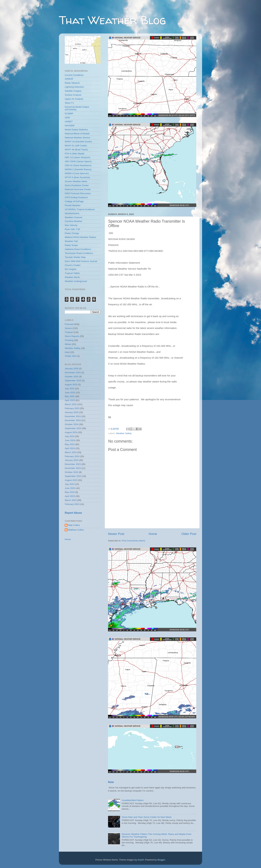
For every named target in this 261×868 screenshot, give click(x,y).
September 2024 (73, 428)
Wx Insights (71, 269)
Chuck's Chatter (73, 265)
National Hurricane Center (78, 189)
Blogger (161, 860)
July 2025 (70, 389)
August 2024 (71, 432)
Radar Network (72, 83)
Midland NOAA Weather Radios (80, 237)
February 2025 (72, 408)
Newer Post (116, 534)
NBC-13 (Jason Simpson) (77, 157)
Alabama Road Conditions (78, 249)
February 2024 (72, 456)
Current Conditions (74, 75)
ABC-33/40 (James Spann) (78, 161)
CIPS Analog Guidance (76, 197)
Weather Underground (76, 281)
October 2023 (72, 472)
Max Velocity (71, 225)
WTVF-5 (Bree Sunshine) (77, 177)
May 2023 (70, 492)
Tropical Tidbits (72, 273)
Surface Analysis (73, 95)
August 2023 (71, 480)
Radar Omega (72, 233)
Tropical (69, 332)
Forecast (69, 324)
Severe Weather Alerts (76, 181)
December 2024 (73, 416)
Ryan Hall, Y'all (72, 229)
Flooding (69, 340)
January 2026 (72, 369)
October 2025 (72, 377)
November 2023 (73, 468)
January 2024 (72, 460)
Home (153, 534)
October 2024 (72, 424)
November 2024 (73, 420)
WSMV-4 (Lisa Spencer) (77, 173)
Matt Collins (74, 525)
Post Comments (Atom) (133, 541)
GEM (67, 118)
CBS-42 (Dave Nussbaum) (78, 165)
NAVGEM (70, 126)
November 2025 (73, 373)
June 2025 (70, 393)
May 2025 (70, 396)
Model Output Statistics (76, 130)
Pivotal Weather (73, 205)
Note (111, 782)
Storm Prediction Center (77, 185)
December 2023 (73, 464)
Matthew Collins (76, 530)
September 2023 (73, 476)
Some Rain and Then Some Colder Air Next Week (147, 817)
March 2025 (71, 404)
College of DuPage (74, 201)
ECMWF (69, 114)
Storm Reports (72, 336)
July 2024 (70, 436)
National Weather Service (77, 138)
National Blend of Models (77, 134)
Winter (68, 344)
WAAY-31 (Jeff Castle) (76, 146)
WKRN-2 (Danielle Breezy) (78, 169)
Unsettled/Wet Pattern (133, 800)
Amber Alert (71, 356)
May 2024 (70, 444)
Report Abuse (73, 513)
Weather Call (71, 241)
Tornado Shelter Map (75, 257)
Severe (68, 328)
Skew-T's (69, 103)
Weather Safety (124, 433)
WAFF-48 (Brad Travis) (76, 150)
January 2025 (72, 412)
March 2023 (71, 500)
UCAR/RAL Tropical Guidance (80, 209)
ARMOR (69, 79)
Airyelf (141, 860)
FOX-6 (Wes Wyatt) (74, 154)
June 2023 (70, 488)
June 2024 (70, 440)
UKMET (69, 122)
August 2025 (71, 385)
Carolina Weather (73, 221)
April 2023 (70, 496)
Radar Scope (71, 245)
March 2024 (71, 452)
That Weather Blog (112, 20)
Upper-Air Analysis (74, 99)
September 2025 (73, 381)
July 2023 (70, 484)
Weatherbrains (72, 213)
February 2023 (72, 504)
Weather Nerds (72, 277)
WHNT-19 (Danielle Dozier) (78, 142)
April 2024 (70, 448)
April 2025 (70, 400)
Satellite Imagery (73, 91)
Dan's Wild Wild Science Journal (81, 261)
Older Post (189, 534)
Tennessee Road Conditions (79, 253)
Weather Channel (73, 217)
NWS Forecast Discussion (78, 193)
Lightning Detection (74, 87)
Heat (67, 352)
